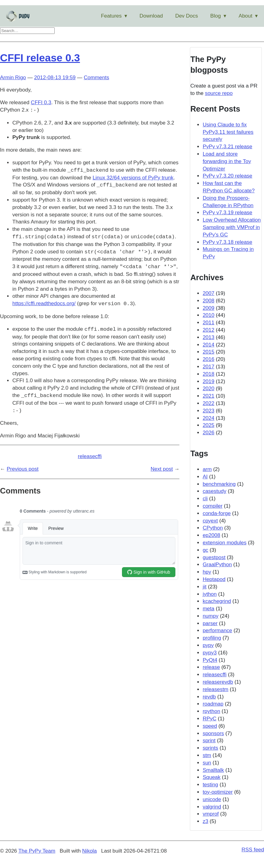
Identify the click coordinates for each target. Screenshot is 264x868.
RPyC (209, 719)
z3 (205, 821)
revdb (209, 697)
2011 (208, 323)
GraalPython (217, 565)
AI (205, 477)
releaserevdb (218, 682)
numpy (210, 616)
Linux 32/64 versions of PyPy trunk (133, 178)
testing (210, 785)
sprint (209, 741)
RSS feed (253, 850)
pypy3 (210, 653)
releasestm (215, 689)
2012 (208, 330)
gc (205, 550)
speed (210, 726)
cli (205, 499)
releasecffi (90, 456)
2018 (208, 374)
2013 (208, 337)
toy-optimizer (218, 792)
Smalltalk (213, 770)
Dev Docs (186, 16)
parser (210, 623)
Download (151, 16)
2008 (208, 301)
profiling (212, 638)
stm (207, 755)
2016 (208, 359)
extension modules (224, 543)
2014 (208, 345)
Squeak (212, 777)
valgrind (212, 807)
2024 (208, 418)
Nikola (89, 851)
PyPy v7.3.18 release (227, 242)
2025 (208, 425)
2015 (208, 352)
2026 (208, 433)
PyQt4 (210, 660)
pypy (208, 645)
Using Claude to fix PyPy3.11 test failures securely (228, 132)
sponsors (213, 733)
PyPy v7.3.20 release (227, 176)
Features (111, 16)
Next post (162, 469)
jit (204, 587)
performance (217, 631)
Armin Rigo (13, 78)
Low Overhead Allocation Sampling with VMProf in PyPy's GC (232, 227)
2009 (208, 308)
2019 (208, 381)
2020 (208, 389)
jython (210, 594)
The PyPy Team (37, 851)
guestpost (214, 557)
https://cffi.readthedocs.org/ (44, 304)
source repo (219, 93)
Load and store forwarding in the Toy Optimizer (227, 161)
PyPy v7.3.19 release (227, 213)
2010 (208, 315)
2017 (208, 367)
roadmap (213, 704)
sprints (210, 748)
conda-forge (217, 513)
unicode (212, 799)
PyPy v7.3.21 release (227, 147)
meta (208, 609)
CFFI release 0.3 (40, 58)
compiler (212, 506)
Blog (216, 16)
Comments (96, 78)
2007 (208, 293)
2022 (208, 403)
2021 (208, 396)
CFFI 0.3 (41, 102)
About (245, 16)
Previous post (23, 469)
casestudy (214, 491)
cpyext (210, 521)
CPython (213, 528)
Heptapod (214, 579)
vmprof (211, 814)
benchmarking (219, 484)
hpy (207, 572)
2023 (208, 411)
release (211, 667)
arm (207, 469)
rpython (211, 711)
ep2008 (211, 535)
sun (207, 763)
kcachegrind (217, 601)
